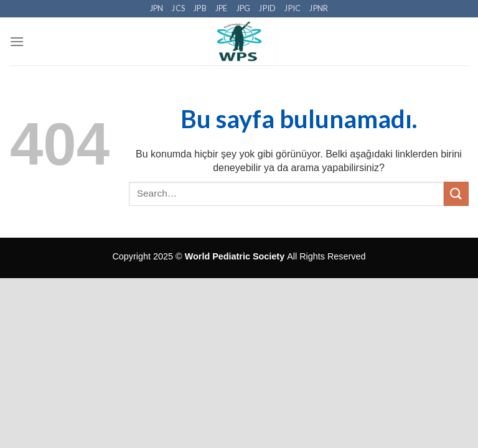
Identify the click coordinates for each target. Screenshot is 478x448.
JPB (200, 8)
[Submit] (456, 194)
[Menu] (17, 41)
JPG (244, 8)
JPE (222, 8)
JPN (157, 8)
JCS (178, 8)
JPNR (319, 8)
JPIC (293, 8)
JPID (267, 8)
